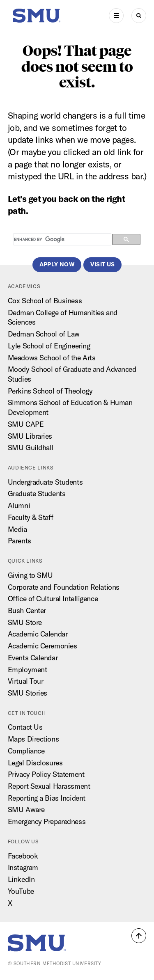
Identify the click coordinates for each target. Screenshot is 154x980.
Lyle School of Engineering (49, 346)
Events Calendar (33, 658)
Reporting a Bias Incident (47, 798)
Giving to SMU (30, 575)
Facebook (23, 856)
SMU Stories (28, 693)
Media (17, 529)
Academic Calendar (38, 634)
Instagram (23, 867)
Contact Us (25, 727)
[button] (139, 936)
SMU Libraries (30, 436)
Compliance (26, 751)
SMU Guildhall (31, 448)
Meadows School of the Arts (52, 358)
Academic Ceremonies (43, 646)
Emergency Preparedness (47, 821)
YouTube (21, 891)
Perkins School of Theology (50, 391)
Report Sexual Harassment (49, 786)
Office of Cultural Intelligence (53, 599)
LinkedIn (21, 879)
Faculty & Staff (30, 517)
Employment (28, 670)
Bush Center (27, 610)
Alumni (19, 505)
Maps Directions (33, 739)
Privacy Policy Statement (46, 774)
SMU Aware (26, 809)
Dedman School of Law (44, 334)
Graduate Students (37, 493)
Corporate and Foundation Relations (64, 587)
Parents (20, 541)
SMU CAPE (26, 424)
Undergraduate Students (45, 482)
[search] (62, 240)
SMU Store (25, 622)
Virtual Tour (26, 681)
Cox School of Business (45, 301)
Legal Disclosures (35, 763)
